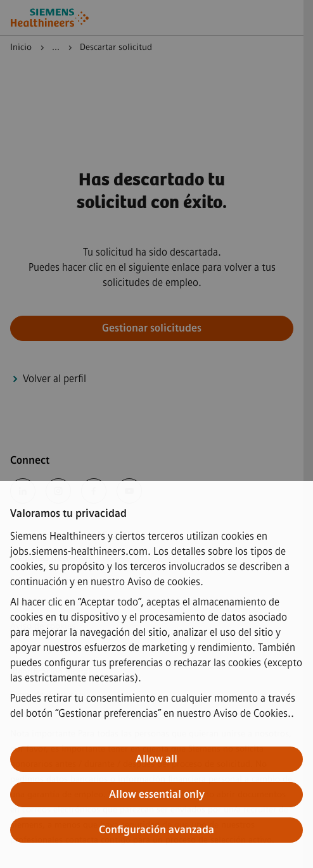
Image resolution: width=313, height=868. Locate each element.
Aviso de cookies (164, 582)
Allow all (156, 759)
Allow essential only (157, 794)
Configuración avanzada (156, 830)
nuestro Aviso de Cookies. (234, 713)
